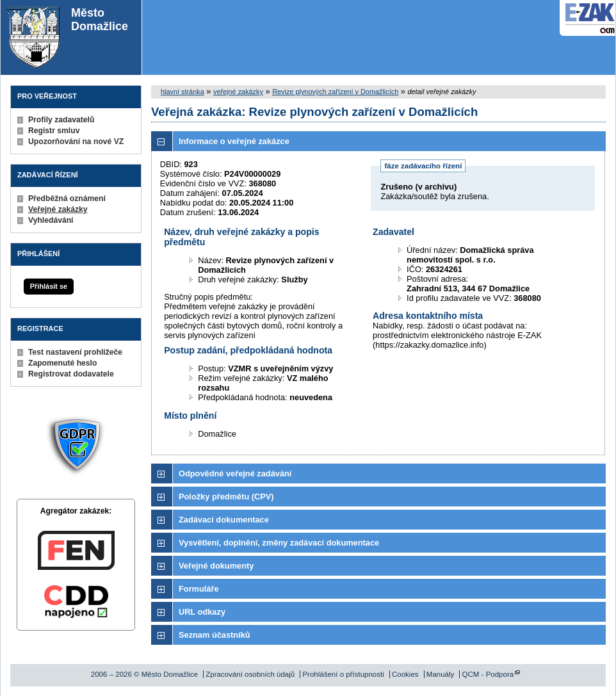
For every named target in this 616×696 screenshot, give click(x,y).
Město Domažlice (68, 37)
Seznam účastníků (215, 635)
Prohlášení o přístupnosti (343, 674)
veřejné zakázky (238, 92)
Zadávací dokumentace (224, 520)
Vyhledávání (51, 220)
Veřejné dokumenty (216, 566)
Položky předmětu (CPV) (226, 497)
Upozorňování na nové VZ (76, 142)
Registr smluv (54, 131)
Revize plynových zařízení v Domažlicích (335, 92)
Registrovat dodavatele (71, 374)
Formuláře (199, 589)
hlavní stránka (182, 92)
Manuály (441, 674)
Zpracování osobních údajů (250, 674)
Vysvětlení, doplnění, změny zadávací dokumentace (279, 543)
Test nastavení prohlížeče (75, 352)
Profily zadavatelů (61, 120)
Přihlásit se (49, 286)
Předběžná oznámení (67, 198)
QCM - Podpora (488, 674)
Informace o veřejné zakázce (234, 141)
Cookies (405, 674)
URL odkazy (202, 612)
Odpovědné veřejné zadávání (235, 473)
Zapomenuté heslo (62, 363)
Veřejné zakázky (58, 209)
